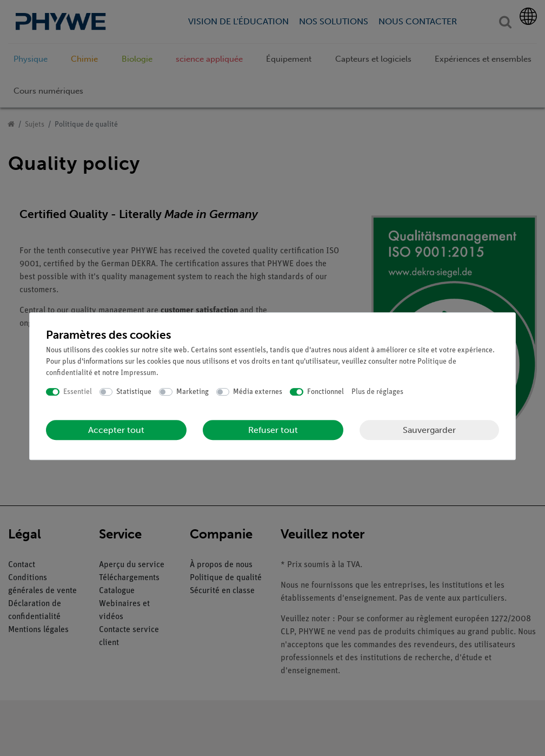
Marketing (192, 392)
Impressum (138, 373)
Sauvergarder (429, 430)
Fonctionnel (325, 392)
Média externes (258, 392)
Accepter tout (116, 430)
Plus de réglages (377, 392)
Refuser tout (273, 430)
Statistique (134, 392)
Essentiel (78, 392)
